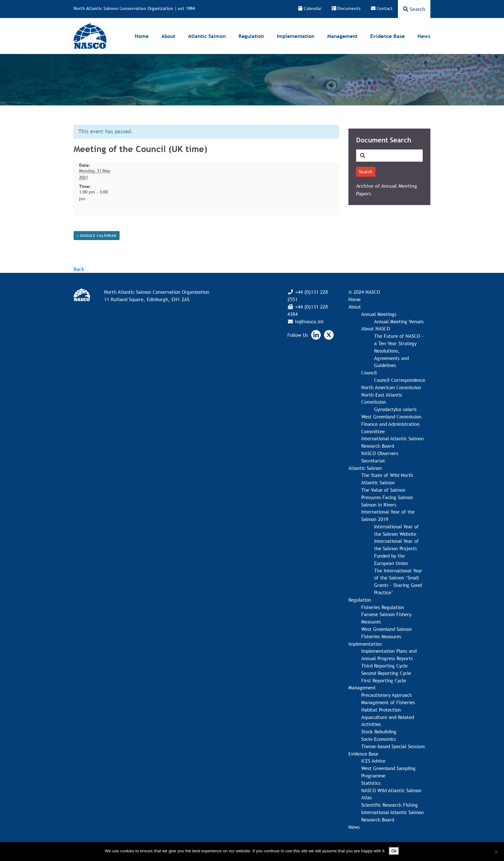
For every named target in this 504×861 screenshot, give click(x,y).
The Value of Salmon (383, 490)
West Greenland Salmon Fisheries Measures (387, 633)
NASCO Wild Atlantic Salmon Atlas (391, 794)
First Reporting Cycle (384, 680)
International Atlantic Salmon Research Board (392, 442)
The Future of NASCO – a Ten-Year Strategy (399, 340)
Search (414, 9)
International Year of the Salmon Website (396, 530)
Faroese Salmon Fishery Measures (386, 618)
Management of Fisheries (388, 702)
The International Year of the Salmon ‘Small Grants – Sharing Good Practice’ (398, 581)
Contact (382, 8)
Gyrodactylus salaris (395, 409)
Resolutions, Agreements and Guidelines (392, 358)
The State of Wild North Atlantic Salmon (387, 479)
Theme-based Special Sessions (393, 746)
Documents (346, 8)
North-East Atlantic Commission (382, 398)
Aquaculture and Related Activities (388, 721)
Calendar (310, 8)
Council (369, 372)
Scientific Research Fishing (390, 805)
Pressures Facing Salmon (387, 497)
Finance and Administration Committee (390, 428)
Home (142, 36)
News (424, 36)
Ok (394, 851)
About (168, 36)
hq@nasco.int (309, 321)
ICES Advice (373, 761)
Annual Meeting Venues (399, 321)
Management (342, 36)
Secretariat (373, 461)
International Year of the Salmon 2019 (388, 515)
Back (79, 269)
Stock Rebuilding (379, 731)
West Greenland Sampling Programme (388, 772)
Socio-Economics (379, 739)
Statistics (371, 783)
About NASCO (376, 328)
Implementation (296, 36)
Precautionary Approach (387, 695)
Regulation (251, 36)
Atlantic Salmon (207, 36)
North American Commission (391, 387)
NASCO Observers (380, 453)
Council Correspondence (400, 380)
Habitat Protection (381, 710)
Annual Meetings (379, 314)
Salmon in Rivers (379, 505)
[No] (496, 852)
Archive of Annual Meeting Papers (387, 190)
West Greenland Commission (391, 417)
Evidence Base (387, 36)
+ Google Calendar (97, 236)
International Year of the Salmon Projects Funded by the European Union (396, 552)
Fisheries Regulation (383, 607)
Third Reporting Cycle (384, 666)
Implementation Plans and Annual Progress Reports (389, 655)
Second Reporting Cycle (386, 673)
